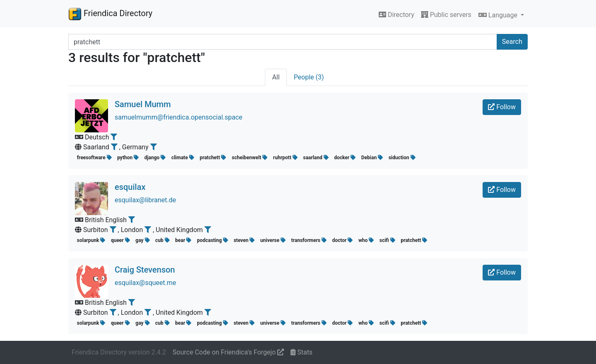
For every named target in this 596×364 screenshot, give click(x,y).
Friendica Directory (110, 14)
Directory (397, 15)
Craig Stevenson (145, 270)
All (276, 77)
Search (512, 42)
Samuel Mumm (143, 104)
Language (499, 15)
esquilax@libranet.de (145, 200)
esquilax (130, 187)
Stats (302, 352)
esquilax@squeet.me (145, 283)
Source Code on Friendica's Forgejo (228, 352)
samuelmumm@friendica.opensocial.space (179, 117)
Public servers (446, 15)
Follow (502, 107)
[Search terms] (283, 42)
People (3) (309, 77)
